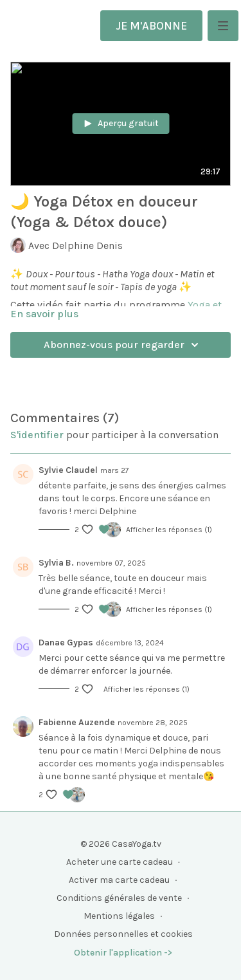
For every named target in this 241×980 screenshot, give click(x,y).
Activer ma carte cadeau (119, 880)
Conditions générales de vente (119, 898)
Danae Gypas (66, 643)
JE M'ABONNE (151, 26)
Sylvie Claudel (68, 470)
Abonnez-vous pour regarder (123, 345)
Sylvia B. (56, 563)
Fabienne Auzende (77, 722)
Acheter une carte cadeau (120, 862)
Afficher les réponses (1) (169, 530)
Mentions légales (119, 916)
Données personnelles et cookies (123, 934)
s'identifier (37, 435)
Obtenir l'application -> (123, 953)
